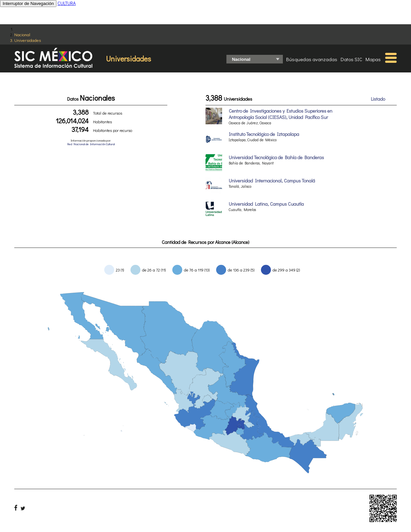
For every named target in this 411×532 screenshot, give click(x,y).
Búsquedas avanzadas (312, 59)
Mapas (373, 59)
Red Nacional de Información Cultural (91, 144)
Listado (378, 99)
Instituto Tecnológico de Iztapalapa (264, 134)
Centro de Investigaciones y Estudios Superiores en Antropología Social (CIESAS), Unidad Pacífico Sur (281, 114)
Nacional (22, 34)
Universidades (28, 40)
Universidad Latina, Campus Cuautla (266, 204)
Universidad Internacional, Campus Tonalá (272, 181)
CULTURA (67, 3)
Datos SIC (351, 59)
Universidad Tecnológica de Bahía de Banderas (276, 157)
